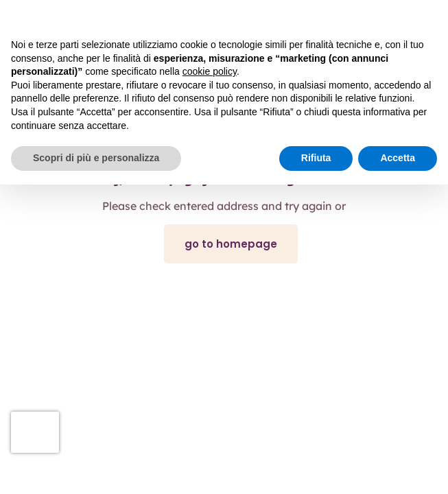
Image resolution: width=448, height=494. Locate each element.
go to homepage (231, 244)
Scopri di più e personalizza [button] (96, 158)
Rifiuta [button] (316, 158)
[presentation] (35, 432)
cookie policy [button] (210, 71)
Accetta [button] (398, 158)
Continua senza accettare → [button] (374, 17)
